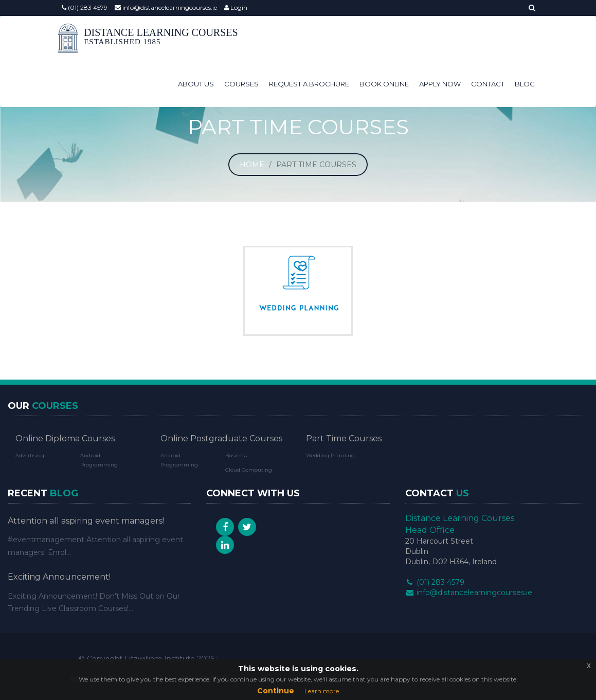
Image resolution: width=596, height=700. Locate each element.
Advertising (30, 455)
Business (236, 455)
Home (252, 165)
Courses (241, 84)
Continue (276, 691)
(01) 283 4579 (85, 7)
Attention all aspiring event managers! (86, 521)
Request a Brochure (309, 84)
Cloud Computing (249, 470)
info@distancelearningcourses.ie (166, 7)
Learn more (322, 691)
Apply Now (440, 84)
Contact (488, 84)
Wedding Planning (330, 455)
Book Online (384, 84)
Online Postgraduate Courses (221, 438)
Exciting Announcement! (59, 577)
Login (236, 7)
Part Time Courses (344, 438)
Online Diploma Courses (65, 438)
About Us (196, 84)
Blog (525, 84)
